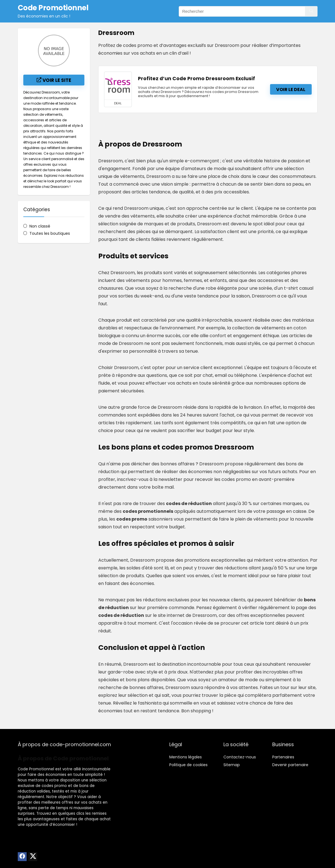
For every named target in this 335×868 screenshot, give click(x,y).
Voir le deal (291, 89)
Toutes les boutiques (50, 233)
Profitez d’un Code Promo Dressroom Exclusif (197, 79)
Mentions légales (186, 757)
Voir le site (54, 80)
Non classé (40, 226)
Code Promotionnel (36, 769)
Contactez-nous (240, 757)
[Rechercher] (311, 11)
